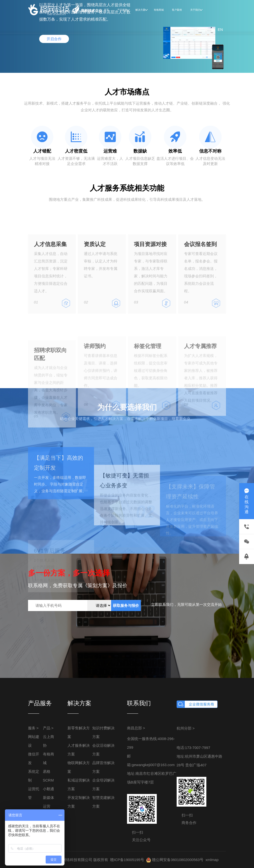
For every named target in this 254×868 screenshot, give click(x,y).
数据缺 (140, 151)
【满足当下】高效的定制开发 (59, 488)
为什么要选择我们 (127, 407)
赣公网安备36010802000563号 (175, 860)
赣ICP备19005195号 (127, 860)
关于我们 (195, 10)
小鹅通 (48, 789)
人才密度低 (76, 151)
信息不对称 (210, 151)
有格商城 (159, 10)
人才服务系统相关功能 (127, 188)
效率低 (175, 151)
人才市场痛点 (127, 92)
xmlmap (212, 860)
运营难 (110, 151)
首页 (106, 10)
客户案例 (177, 10)
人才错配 (42, 151)
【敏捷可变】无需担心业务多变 (125, 510)
